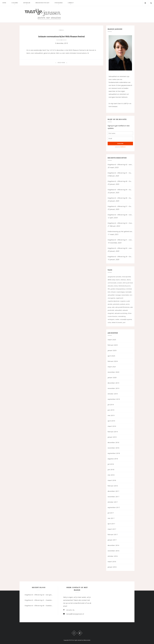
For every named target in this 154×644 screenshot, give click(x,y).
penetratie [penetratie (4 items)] (116, 304)
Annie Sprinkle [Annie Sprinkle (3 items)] (126, 277)
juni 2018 (111, 469)
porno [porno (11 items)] (128, 304)
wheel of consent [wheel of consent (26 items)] (117, 322)
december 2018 (113, 442)
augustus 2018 (113, 459)
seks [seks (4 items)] (113, 307)
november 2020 (113, 372)
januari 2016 (112, 567)
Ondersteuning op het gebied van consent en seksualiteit (120, 231)
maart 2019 (112, 426)
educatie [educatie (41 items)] (110, 286)
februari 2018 (113, 486)
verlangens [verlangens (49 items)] (111, 319)
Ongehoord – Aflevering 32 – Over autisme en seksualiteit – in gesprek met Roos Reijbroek (120, 223)
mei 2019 (111, 415)
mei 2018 (111, 475)
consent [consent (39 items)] (119, 283)
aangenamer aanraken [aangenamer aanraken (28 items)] (114, 277)
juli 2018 (111, 464)
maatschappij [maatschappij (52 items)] (120, 292)
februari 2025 (113, 345)
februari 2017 (113, 534)
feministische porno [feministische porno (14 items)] (124, 286)
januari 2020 (112, 377)
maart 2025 (112, 340)
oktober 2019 (113, 394)
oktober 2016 (113, 556)
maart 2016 (112, 562)
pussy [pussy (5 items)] (109, 307)
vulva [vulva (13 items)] (109, 322)
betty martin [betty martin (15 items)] (116, 280)
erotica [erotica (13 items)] (116, 286)
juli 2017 (111, 513)
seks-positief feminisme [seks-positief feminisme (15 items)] (122, 307)
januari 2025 (112, 350)
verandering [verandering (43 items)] (122, 316)
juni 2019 (111, 410)
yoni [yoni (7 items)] (124, 322)
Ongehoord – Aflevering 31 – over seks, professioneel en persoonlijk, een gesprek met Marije (120, 240)
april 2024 (111, 356)
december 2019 (113, 383)
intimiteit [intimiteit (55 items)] (129, 289)
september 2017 (114, 507)
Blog (61, 30)
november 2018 (113, 448)
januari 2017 (112, 540)
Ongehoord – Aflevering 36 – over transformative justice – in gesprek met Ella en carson (120, 215)
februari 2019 (113, 432)
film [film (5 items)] (109, 289)
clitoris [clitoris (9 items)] (129, 280)
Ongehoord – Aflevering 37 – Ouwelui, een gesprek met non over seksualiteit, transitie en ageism (120, 206)
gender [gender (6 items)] (113, 289)
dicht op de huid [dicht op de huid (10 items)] (128, 283)
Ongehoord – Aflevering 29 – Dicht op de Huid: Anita (120, 256)
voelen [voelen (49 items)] (117, 319)
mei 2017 (111, 518)
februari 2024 (113, 361)
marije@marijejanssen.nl (75, 614)
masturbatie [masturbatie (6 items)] (125, 295)
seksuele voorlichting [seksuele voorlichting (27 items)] (121, 313)
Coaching (15, 3)
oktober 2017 (113, 502)
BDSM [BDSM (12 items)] (109, 280)
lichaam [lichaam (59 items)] (113, 292)
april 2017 (111, 524)
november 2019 (113, 388)
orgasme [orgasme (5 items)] (123, 301)
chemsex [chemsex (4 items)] (123, 280)
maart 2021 (112, 367)
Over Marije (60, 3)
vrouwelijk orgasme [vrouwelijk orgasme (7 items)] (126, 319)
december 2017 (113, 491)
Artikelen (27, 3)
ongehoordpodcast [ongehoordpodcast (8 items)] (114, 301)
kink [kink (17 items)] (109, 292)
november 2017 (113, 497)
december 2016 (113, 545)
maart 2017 (112, 529)
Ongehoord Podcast (43, 3)
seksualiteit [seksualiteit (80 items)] (118, 310)
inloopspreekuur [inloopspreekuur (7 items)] (120, 289)
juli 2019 (111, 405)
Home (4, 3)
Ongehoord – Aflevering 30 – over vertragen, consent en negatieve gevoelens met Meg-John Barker (120, 248)
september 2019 (114, 399)
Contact (72, 3)
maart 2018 (112, 480)
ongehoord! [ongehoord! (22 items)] (119, 298)
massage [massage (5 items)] (118, 295)
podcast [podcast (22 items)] (123, 304)
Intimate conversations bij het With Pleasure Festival (61, 37)
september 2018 (114, 453)
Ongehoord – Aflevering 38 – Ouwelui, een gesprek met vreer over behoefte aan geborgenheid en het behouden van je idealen (120, 198)
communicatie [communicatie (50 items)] (112, 283)
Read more (61, 63)
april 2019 (111, 421)
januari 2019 (112, 437)
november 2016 (113, 551)
